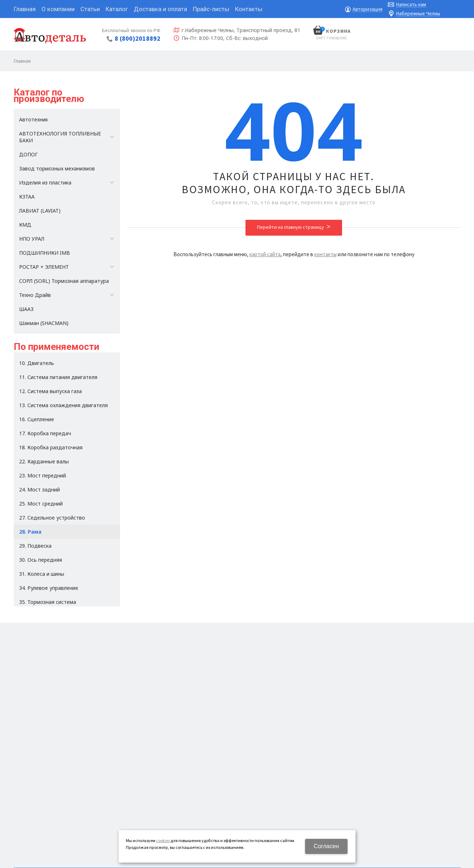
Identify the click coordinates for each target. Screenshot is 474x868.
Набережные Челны (418, 14)
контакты (325, 254)
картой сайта (265, 254)
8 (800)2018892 (138, 38)
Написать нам (411, 5)
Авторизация (367, 9)
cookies (163, 840)
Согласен (326, 846)
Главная (22, 61)
